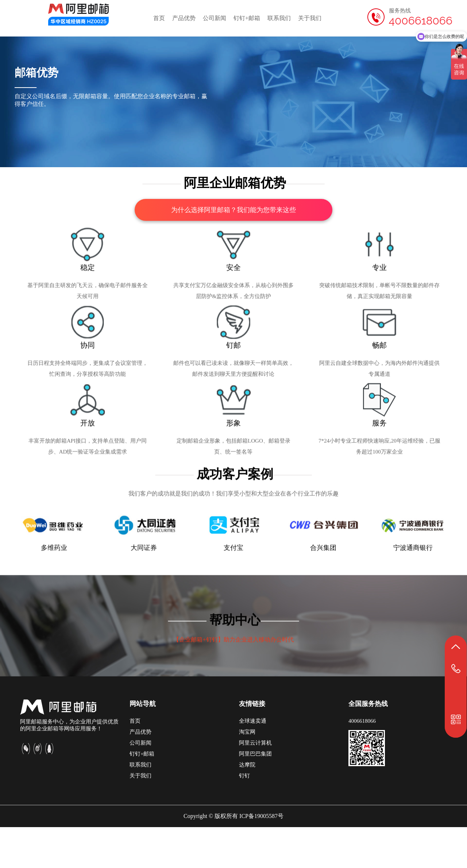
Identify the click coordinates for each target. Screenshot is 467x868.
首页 (159, 18)
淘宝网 (247, 773)
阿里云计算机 (255, 784)
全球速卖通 (253, 762)
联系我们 (279, 18)
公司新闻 (215, 18)
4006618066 (362, 762)
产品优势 (184, 18)
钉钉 (244, 817)
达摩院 (247, 806)
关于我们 (310, 18)
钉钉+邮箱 (247, 18)
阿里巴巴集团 (255, 795)
